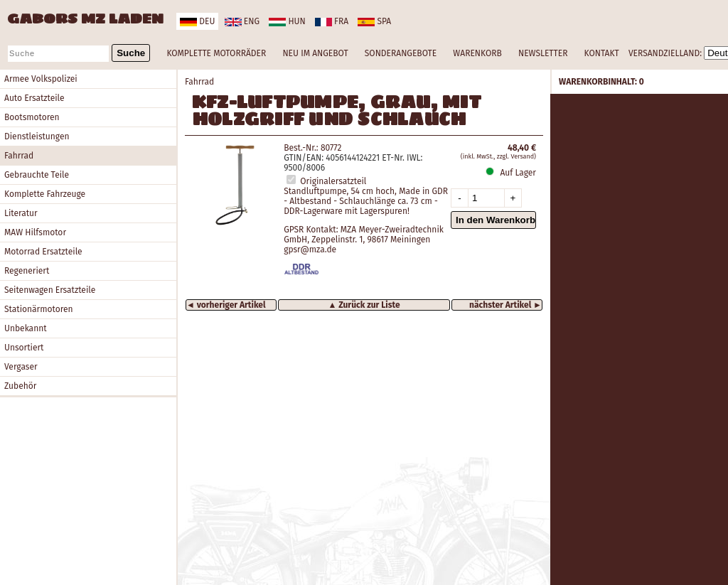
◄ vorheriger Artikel (226, 305)
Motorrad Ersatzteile (43, 252)
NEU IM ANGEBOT (315, 53)
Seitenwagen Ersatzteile (50, 290)
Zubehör (20, 386)
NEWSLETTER (543, 53)
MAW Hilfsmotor (35, 232)
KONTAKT (602, 53)
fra (332, 21)
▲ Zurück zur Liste (364, 305)
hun (287, 21)
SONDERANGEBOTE (401, 53)
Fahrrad (19, 156)
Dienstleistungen (37, 136)
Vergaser (21, 367)
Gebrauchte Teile (37, 175)
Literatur (21, 213)
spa (374, 21)
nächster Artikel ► (505, 305)
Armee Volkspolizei (41, 79)
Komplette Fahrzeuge (45, 194)
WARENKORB (477, 53)
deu (197, 21)
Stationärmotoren (39, 309)
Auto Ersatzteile (34, 98)
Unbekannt (26, 328)
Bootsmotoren (32, 117)
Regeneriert (27, 271)
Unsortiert (24, 348)
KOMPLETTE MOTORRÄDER (216, 53)
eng (242, 21)
